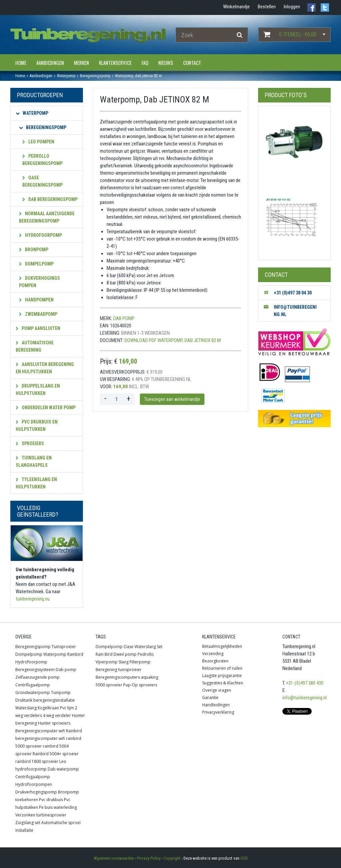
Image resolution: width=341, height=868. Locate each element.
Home (21, 63)
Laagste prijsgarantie (222, 676)
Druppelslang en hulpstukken (38, 390)
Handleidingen (216, 705)
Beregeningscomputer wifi (40, 731)
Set (160, 647)
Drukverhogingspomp (36, 792)
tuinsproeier (130, 670)
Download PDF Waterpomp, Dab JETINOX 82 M (173, 340)
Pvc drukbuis (51, 800)
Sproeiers (30, 443)
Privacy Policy (149, 858)
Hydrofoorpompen (34, 784)
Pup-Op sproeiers (140, 685)
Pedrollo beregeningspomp (42, 160)
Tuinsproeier (64, 647)
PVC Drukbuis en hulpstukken (37, 426)
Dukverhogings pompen (39, 282)
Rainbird (75, 654)
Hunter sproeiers (54, 723)
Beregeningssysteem (35, 670)
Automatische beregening (35, 346)
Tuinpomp (61, 693)
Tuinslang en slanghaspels (34, 461)
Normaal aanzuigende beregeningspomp (47, 217)
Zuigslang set (28, 823)
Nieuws (166, 63)
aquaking (150, 677)
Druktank (24, 700)
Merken (81, 63)
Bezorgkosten (215, 661)
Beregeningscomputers (118, 677)
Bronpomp (34, 250)
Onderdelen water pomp (46, 408)
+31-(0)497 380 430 (305, 683)
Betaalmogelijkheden (222, 646)
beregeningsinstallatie (54, 700)
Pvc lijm (67, 708)
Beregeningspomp (43, 127)
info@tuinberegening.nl (305, 698)
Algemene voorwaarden (114, 858)
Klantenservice (115, 63)
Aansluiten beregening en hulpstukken (45, 368)
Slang (124, 662)
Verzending (213, 654)
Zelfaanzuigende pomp (37, 677)
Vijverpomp (107, 662)
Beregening (106, 670)
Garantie (210, 697)
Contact (192, 63)
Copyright (172, 858)
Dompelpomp (36, 264)
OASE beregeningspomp (42, 181)
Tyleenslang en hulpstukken (36, 483)
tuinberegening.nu (33, 599)
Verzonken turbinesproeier (41, 815)
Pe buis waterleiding (58, 807)
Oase (129, 647)
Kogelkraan (48, 708)
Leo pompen (38, 142)
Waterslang (26, 708)
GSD (244, 858)
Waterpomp (32, 113)
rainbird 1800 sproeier (37, 761)
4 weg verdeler (57, 715)
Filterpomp (140, 662)
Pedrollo (146, 654)
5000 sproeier (109, 685)
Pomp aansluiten (38, 328)
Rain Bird (104, 654)
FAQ (145, 63)
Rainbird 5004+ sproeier (56, 754)
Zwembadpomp (38, 314)
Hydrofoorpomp (40, 235)
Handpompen (36, 300)
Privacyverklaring (218, 712)
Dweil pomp (125, 654)
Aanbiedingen (50, 63)
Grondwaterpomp (33, 693)
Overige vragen (217, 690)
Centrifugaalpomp (33, 685)
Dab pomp (124, 318)
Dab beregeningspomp (50, 199)
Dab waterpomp (63, 769)
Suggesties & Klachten (223, 683)
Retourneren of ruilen (222, 668)
